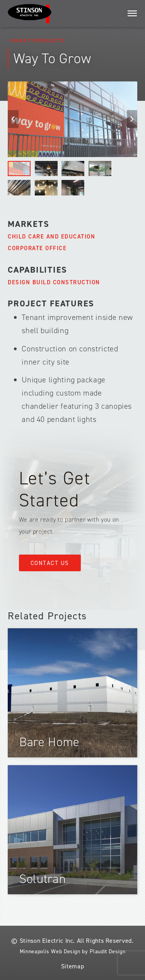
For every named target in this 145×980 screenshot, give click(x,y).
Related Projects (47, 616)
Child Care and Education (51, 237)
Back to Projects (39, 41)
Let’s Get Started (55, 489)
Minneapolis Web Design (50, 951)
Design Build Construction (54, 282)
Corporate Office (37, 248)
